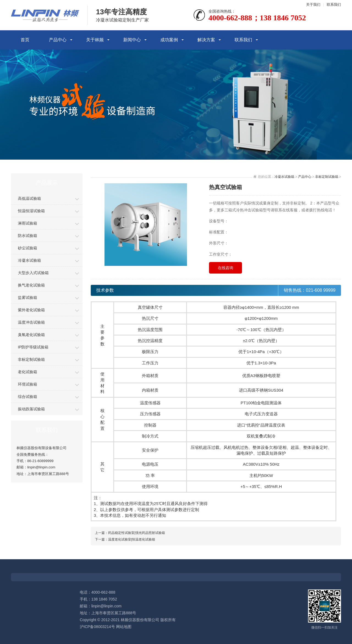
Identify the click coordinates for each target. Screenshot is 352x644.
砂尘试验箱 (28, 248)
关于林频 (95, 40)
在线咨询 (226, 268)
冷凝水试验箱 (29, 260)
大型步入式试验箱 (33, 273)
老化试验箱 (28, 372)
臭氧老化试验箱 (31, 335)
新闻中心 (132, 40)
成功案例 (169, 40)
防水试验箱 (28, 236)
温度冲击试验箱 (31, 322)
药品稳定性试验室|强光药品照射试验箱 (137, 533)
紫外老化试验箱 (31, 310)
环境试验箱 (28, 384)
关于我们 (313, 5)
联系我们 (334, 5)
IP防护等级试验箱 (33, 347)
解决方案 (206, 40)
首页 (25, 40)
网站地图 (124, 627)
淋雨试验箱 (28, 223)
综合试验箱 (28, 397)
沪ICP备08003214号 (97, 627)
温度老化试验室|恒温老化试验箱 (132, 539)
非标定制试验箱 (31, 359)
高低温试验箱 (29, 198)
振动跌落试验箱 (31, 409)
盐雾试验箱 (28, 298)
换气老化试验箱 (31, 285)
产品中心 (58, 40)
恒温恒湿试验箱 (31, 211)
